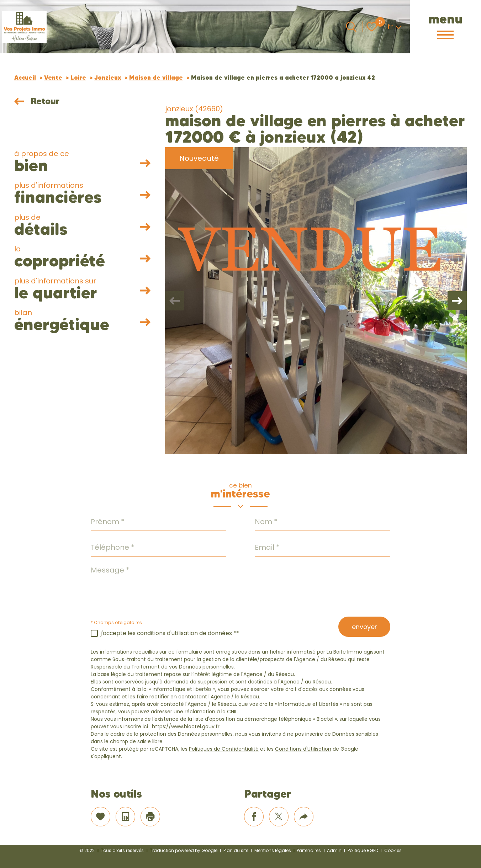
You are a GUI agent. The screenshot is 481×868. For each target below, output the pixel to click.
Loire (78, 78)
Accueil (25, 78)
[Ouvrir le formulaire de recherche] (351, 27)
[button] (456, 301)
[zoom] (316, 301)
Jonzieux (108, 78)
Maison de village (156, 78)
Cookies (393, 850)
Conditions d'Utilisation (303, 749)
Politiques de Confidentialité (224, 749)
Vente (53, 78)
